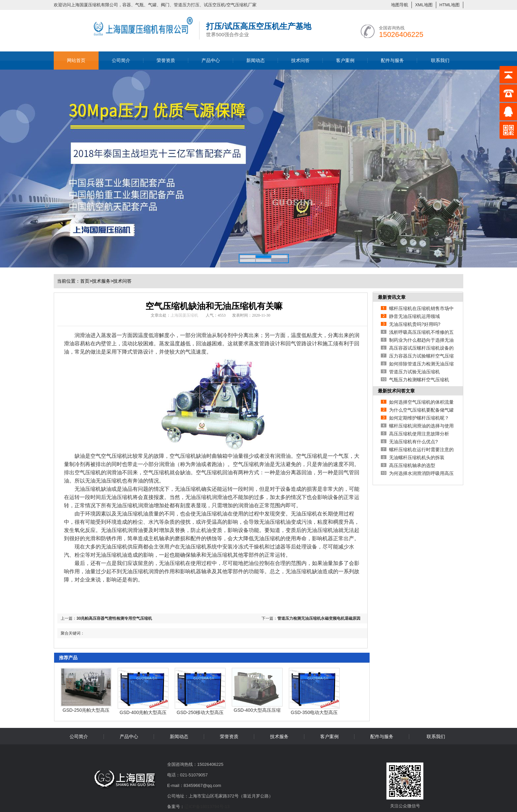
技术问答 (300, 60)
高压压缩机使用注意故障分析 (419, 434)
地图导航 (400, 5)
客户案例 (345, 60)
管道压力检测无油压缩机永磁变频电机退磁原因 (319, 618)
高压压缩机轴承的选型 (412, 465)
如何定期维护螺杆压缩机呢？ (419, 418)
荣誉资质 (166, 60)
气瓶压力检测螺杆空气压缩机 (419, 380)
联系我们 (440, 60)
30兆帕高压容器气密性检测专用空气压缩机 (114, 618)
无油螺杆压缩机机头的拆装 (417, 457)
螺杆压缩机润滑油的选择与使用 (421, 426)
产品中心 (211, 60)
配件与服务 (392, 60)
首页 (86, 281)
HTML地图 (450, 5)
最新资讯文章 (392, 297)
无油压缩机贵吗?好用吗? (415, 324)
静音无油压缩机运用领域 (414, 316)
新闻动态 (256, 60)
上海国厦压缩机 (184, 315)
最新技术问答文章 (396, 391)
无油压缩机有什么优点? (413, 442)
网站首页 (76, 60)
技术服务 (101, 281)
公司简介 (121, 60)
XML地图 (424, 5)
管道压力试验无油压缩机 (414, 372)
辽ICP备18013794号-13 (207, 807)
